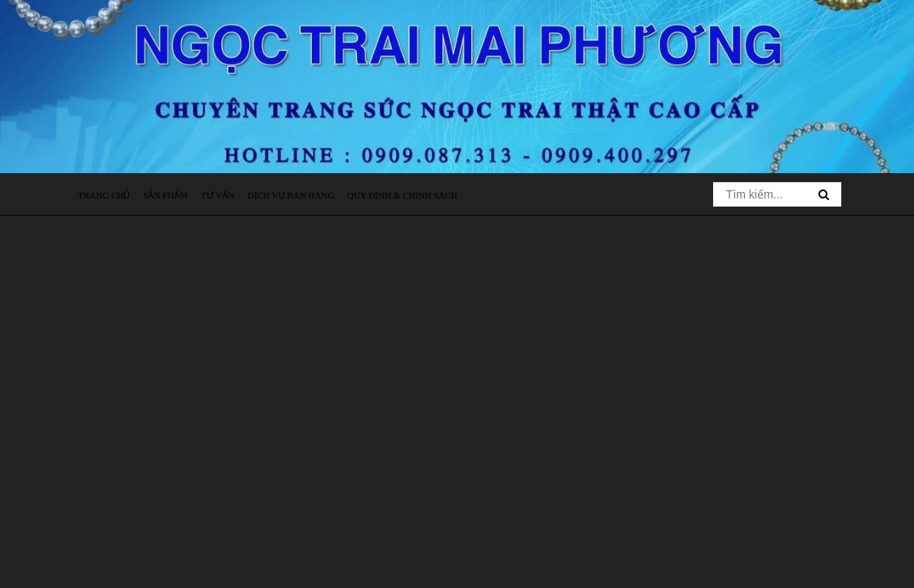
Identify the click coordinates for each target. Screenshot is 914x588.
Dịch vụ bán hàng (291, 195)
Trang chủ (105, 195)
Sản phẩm (165, 195)
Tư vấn (218, 195)
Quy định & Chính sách (402, 195)
